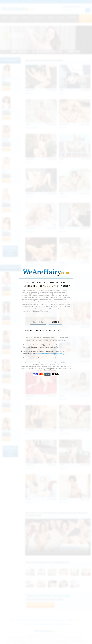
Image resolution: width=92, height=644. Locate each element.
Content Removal (50, 370)
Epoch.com (32, 366)
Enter (55, 322)
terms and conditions (43, 354)
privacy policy (59, 354)
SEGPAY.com (50, 368)
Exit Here (38, 322)
